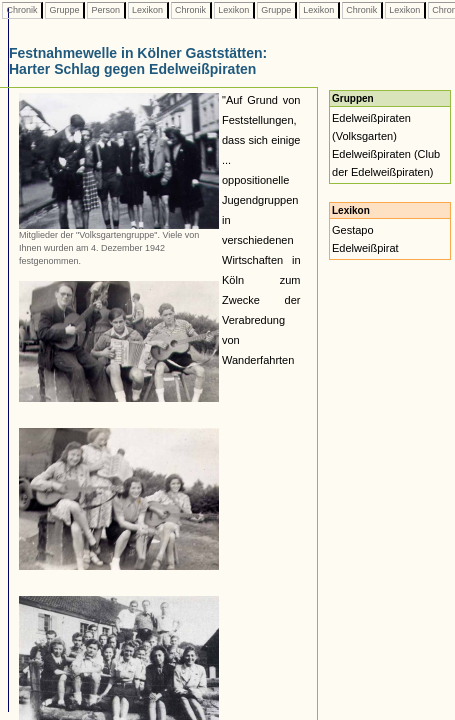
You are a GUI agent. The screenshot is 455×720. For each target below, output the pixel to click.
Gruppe (64, 10)
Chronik (22, 10)
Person (106, 10)
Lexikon (148, 10)
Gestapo (353, 230)
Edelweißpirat (365, 248)
